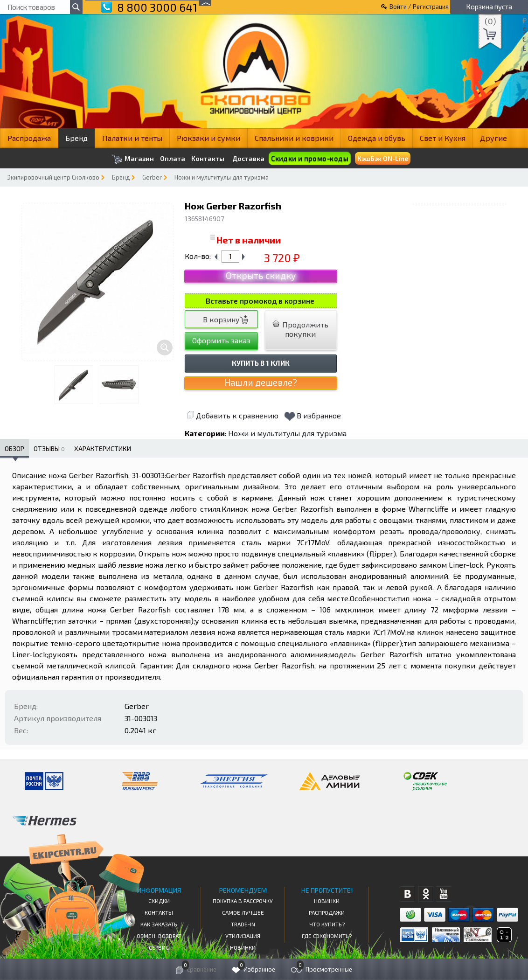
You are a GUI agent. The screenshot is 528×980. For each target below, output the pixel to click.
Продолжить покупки (300, 329)
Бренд (76, 138)
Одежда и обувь (377, 138)
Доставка (248, 158)
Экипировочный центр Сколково (53, 177)
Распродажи (327, 912)
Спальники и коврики (294, 138)
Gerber (152, 177)
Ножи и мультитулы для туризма (222, 177)
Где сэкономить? (327, 936)
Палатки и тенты (132, 138)
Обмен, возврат (159, 936)
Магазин (133, 159)
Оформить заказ (221, 340)
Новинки (243, 947)
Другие (493, 138)
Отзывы (49, 448)
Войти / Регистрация (419, 7)
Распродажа (29, 138)
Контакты (208, 159)
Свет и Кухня (443, 138)
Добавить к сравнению (233, 415)
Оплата (173, 159)
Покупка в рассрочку (243, 901)
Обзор (14, 448)
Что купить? (327, 924)
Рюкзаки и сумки (208, 138)
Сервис (159, 947)
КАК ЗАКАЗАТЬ (159, 924)
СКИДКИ (159, 901)
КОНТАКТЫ (159, 912)
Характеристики (103, 448)
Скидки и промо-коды (309, 158)
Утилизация (243, 936)
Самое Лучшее (243, 912)
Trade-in (243, 924)
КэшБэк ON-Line (383, 158)
